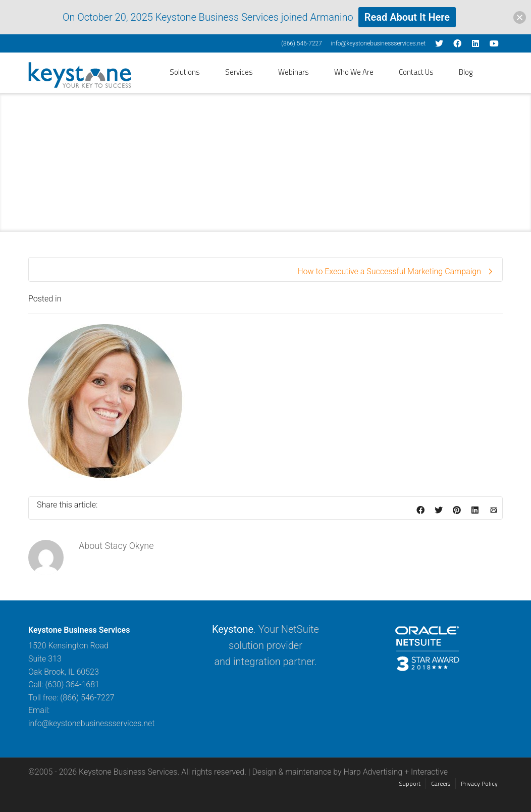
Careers (441, 783)
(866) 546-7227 (302, 43)
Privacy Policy (479, 783)
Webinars (294, 72)
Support (410, 783)
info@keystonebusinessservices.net (378, 43)
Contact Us (416, 72)
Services (239, 72)
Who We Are (354, 72)
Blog (466, 72)
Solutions (185, 72)
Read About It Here (407, 17)
